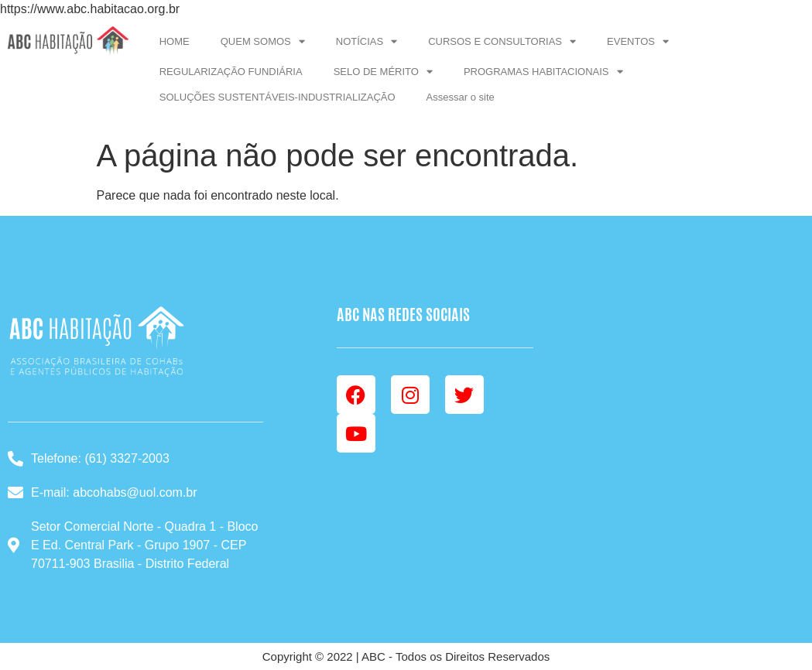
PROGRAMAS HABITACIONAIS (543, 72)
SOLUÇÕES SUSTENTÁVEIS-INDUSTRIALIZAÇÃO (278, 97)
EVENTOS (638, 41)
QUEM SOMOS (263, 41)
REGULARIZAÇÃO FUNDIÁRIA (231, 72)
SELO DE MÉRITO (383, 72)
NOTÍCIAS (367, 41)
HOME (175, 41)
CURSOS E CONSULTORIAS (502, 41)
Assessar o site (461, 97)
